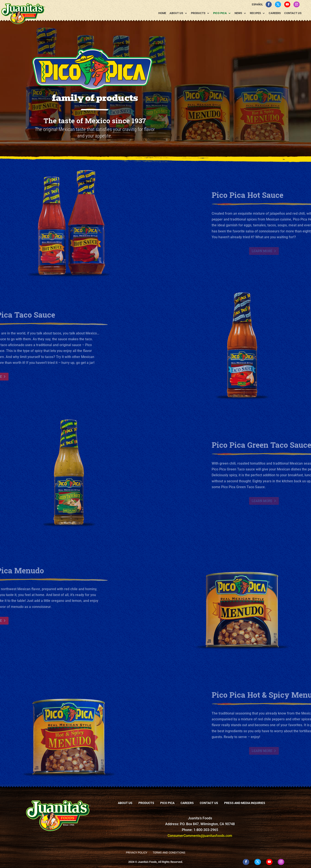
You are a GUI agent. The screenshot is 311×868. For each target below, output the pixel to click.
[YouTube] (287, 4)
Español (257, 5)
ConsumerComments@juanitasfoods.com (200, 836)
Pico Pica (220, 13)
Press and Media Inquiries (245, 803)
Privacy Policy (137, 853)
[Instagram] (297, 4)
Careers (275, 13)
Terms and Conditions (169, 853)
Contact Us (293, 13)
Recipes (255, 13)
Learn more (290, 251)
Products (198, 13)
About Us (176, 13)
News (238, 13)
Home (162, 13)
